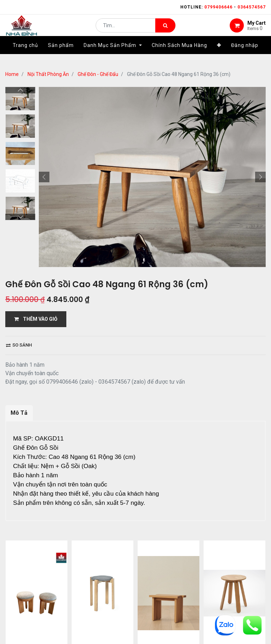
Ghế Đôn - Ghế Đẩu (98, 74)
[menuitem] (25, 55)
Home (12, 74)
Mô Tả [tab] (19, 413)
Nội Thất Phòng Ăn (48, 74)
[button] (219, 55)
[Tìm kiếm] (165, 30)
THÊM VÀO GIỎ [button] (36, 319)
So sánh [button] (19, 345)
